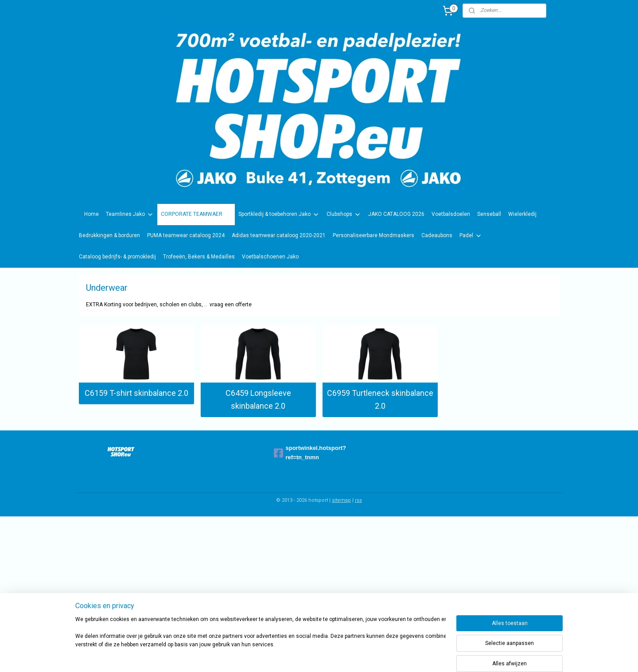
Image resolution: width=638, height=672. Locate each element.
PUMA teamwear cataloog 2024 (186, 235)
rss (358, 500)
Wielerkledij (522, 214)
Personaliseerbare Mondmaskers (373, 235)
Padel (471, 236)
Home (91, 214)
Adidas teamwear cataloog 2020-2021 (279, 235)
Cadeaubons (437, 235)
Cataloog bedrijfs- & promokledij (117, 257)
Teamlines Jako (130, 215)
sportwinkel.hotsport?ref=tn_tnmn (310, 453)
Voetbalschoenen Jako (270, 257)
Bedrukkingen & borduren (109, 235)
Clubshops (344, 215)
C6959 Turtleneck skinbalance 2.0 (380, 399)
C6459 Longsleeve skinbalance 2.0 (258, 399)
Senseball (489, 214)
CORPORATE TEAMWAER (196, 215)
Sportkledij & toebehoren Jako (279, 215)
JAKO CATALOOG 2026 (396, 214)
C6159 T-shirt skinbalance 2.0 (136, 393)
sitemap (341, 500)
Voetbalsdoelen (451, 214)
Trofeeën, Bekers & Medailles (199, 257)
